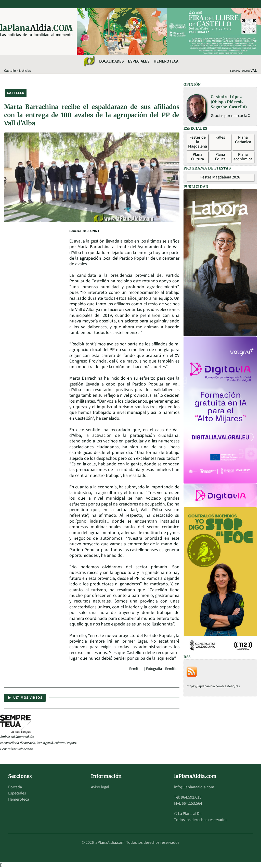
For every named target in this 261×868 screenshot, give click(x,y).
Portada (15, 787)
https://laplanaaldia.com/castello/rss (213, 686)
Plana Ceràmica (243, 140)
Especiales (139, 61)
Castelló (10, 71)
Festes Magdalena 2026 (220, 177)
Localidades (112, 61)
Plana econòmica (243, 157)
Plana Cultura (197, 157)
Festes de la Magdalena (198, 142)
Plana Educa (220, 157)
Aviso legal (100, 787)
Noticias (25, 71)
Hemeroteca (166, 61)
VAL (254, 70)
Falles (220, 137)
